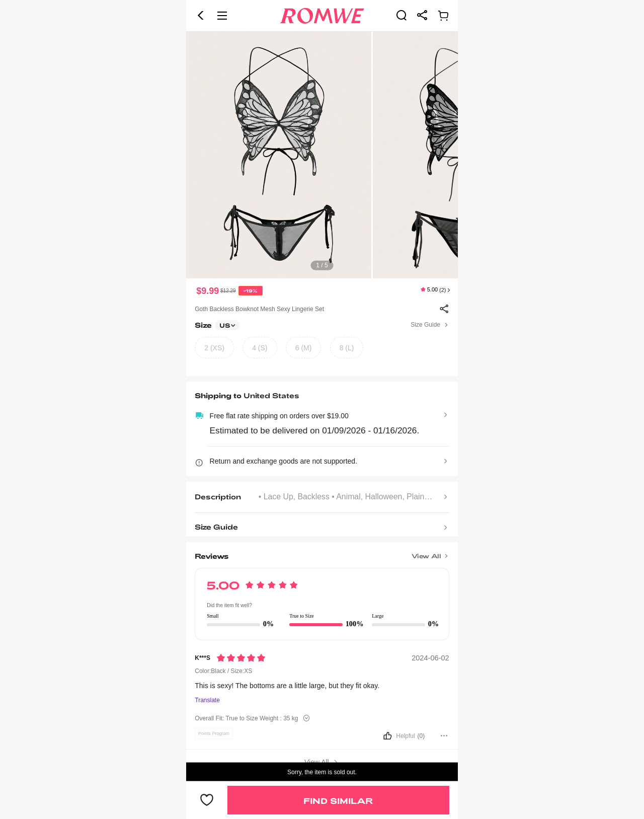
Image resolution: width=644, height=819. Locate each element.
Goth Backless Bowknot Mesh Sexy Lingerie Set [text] (259, 309)
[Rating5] (241, 658)
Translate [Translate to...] (207, 700)
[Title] (322, 553)
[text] (322, 155)
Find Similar (338, 801)
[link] (401, 15)
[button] (201, 16)
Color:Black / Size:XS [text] (223, 671)
